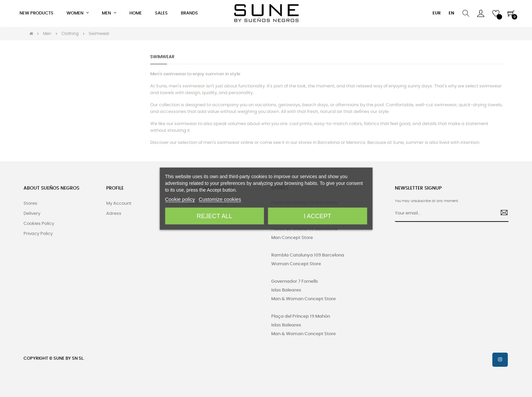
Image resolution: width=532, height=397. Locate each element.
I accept (318, 216)
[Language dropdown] (452, 13)
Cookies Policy (39, 224)
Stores (30, 204)
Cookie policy (180, 199)
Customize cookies (220, 199)
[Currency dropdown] (437, 13)
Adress (114, 214)
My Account (119, 204)
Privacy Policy (38, 234)
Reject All (214, 216)
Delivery (32, 214)
